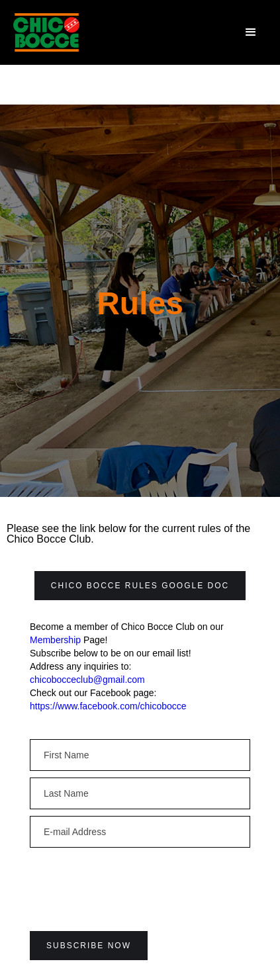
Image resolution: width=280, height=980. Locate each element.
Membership (55, 640)
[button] (251, 32)
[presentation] (130, 880)
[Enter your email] (140, 755)
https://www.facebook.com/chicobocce (108, 706)
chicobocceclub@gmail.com (87, 680)
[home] (46, 32)
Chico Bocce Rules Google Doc (140, 586)
